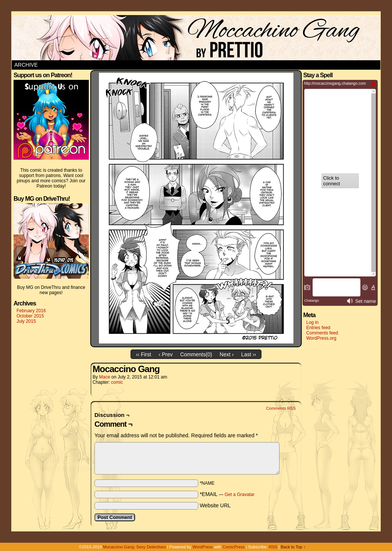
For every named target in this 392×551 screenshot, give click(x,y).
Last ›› (249, 354)
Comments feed (322, 333)
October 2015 (30, 316)
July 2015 (26, 321)
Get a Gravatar (239, 495)
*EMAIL (227, 494)
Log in (312, 322)
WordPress (202, 547)
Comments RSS (281, 408)
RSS (273, 547)
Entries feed (318, 328)
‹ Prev (166, 354)
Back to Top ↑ (293, 547)
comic (117, 382)
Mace (104, 377)
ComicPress (233, 547)
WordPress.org (321, 338)
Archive (26, 65)
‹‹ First (143, 354)
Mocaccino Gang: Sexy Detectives (135, 547)
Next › (227, 354)
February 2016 (31, 311)
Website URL (215, 505)
